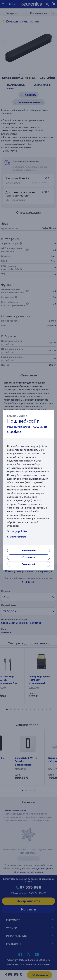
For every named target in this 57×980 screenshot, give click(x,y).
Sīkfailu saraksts (17, 537)
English (23, 416)
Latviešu (12, 416)
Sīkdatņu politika (17, 531)
